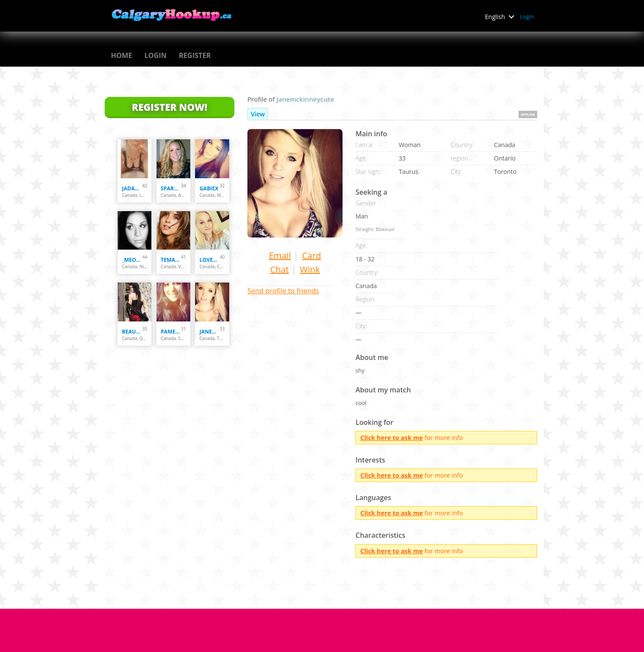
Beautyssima (132, 332)
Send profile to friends (283, 291)
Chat (279, 269)
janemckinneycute (210, 332)
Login (527, 16)
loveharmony (210, 260)
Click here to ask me (392, 438)
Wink (310, 269)
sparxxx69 (171, 188)
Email (280, 255)
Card (311, 255)
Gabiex (209, 188)
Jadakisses (132, 188)
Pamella (171, 332)
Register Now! (170, 107)
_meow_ (132, 260)
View (258, 114)
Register (195, 55)
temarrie (171, 260)
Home (122, 55)
